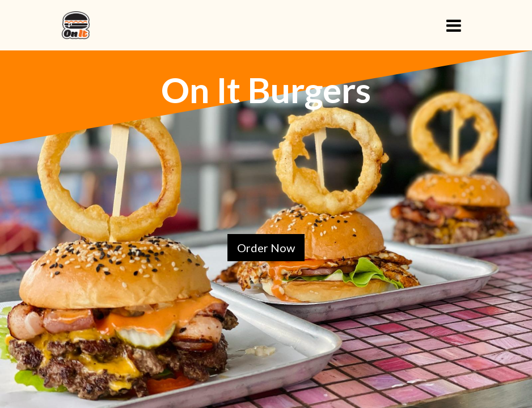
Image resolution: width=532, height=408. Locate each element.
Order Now (266, 248)
